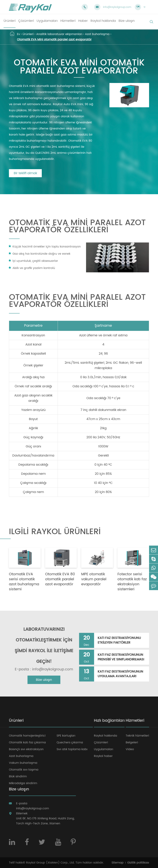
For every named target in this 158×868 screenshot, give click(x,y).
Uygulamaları (104, 749)
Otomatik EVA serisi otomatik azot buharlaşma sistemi (24, 582)
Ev (18, 34)
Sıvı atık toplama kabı (72, 749)
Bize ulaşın (44, 680)
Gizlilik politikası (138, 863)
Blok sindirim (18, 776)
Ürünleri (28, 34)
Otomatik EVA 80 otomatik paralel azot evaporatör (60, 579)
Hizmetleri (135, 721)
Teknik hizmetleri (137, 736)
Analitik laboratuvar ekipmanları (59, 34)
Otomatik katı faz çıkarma (27, 742)
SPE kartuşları (66, 736)
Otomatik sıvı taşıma (24, 770)
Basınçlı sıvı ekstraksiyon (26, 749)
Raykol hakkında (106, 736)
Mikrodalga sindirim (23, 783)
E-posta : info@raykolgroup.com (44, 670)
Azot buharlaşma (97, 34)
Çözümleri (101, 742)
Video (130, 749)
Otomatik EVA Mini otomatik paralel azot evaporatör (54, 40)
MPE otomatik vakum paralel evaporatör (94, 579)
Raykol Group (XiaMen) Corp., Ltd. (50, 863)
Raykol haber (103, 756)
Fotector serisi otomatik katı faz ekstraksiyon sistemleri (132, 582)
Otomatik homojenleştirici (27, 736)
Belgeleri (132, 742)
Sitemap (118, 863)
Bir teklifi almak (25, 173)
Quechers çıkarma (70, 742)
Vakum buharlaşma (23, 763)
